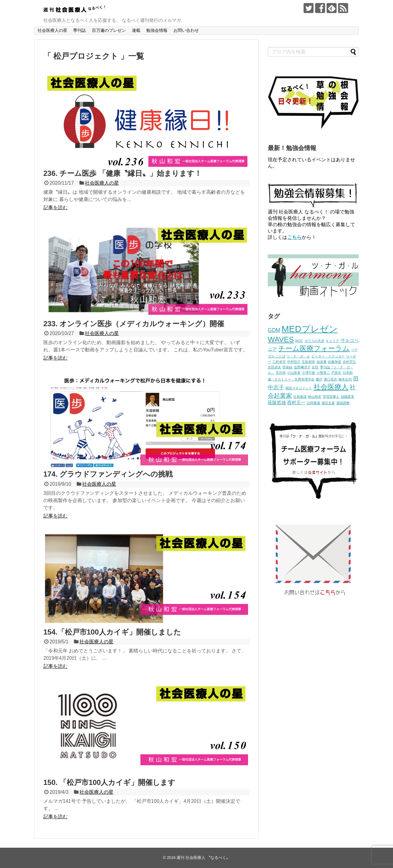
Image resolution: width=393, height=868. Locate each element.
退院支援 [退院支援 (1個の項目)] (328, 403)
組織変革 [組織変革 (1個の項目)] (348, 397)
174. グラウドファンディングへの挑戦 (108, 474)
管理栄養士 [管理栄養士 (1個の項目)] (331, 397)
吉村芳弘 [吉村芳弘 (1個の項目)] (349, 362)
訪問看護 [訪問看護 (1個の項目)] (314, 403)
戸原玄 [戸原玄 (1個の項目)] (336, 373)
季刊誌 (79, 30)
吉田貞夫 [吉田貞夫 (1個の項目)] (274, 367)
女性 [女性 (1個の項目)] (315, 367)
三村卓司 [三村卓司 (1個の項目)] (279, 362)
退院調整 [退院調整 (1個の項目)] (343, 403)
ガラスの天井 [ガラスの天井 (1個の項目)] (314, 341)
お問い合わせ (186, 30)
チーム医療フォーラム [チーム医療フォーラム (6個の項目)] (314, 348)
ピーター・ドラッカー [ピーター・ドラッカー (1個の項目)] (328, 356)
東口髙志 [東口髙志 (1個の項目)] (331, 379)
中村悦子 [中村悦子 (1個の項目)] (294, 362)
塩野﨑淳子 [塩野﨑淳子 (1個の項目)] (302, 367)
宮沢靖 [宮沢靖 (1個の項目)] (281, 373)
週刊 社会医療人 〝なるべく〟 (203, 858)
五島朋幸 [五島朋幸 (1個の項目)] (308, 362)
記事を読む (55, 208)
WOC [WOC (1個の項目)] (299, 341)
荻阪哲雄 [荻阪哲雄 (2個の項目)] (277, 403)
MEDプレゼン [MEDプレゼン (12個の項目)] (309, 329)
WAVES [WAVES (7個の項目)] (281, 339)
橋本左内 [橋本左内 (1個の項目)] (345, 379)
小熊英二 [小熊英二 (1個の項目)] (323, 373)
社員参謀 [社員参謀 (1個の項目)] (300, 397)
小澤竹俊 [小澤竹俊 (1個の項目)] (308, 373)
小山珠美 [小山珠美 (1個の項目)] (294, 373)
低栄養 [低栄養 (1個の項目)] (322, 362)
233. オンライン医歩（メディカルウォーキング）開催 (134, 324)
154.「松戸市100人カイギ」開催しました (112, 632)
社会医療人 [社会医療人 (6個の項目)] (331, 387)
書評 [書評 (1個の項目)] (319, 379)
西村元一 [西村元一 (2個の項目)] (296, 403)
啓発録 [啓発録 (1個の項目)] (287, 367)
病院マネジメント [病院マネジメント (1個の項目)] (299, 388)
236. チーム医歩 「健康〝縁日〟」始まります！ (123, 173)
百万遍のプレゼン (109, 30)
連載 (136, 30)
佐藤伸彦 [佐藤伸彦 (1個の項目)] (334, 362)
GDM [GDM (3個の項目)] (274, 330)
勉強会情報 (157, 30)
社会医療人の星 (52, 30)
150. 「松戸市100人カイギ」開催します (109, 782)
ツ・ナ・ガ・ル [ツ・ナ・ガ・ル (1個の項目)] (298, 356)
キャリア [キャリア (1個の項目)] (332, 341)
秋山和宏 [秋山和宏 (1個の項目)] (315, 397)
